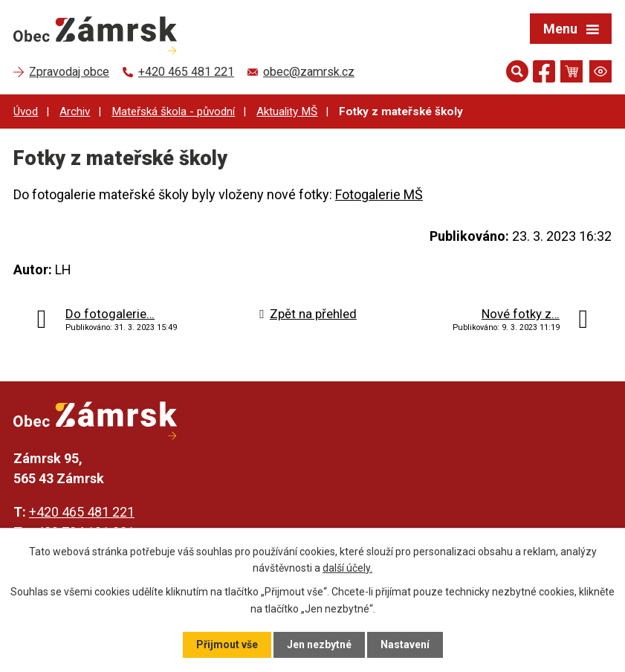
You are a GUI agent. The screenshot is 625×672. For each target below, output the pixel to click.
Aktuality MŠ (287, 112)
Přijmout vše (227, 644)
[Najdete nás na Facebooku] (544, 74)
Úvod (26, 112)
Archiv (75, 112)
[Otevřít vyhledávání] (517, 71)
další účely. (347, 568)
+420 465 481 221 (82, 512)
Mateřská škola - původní (173, 112)
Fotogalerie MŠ (379, 194)
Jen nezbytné (319, 644)
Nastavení (405, 644)
